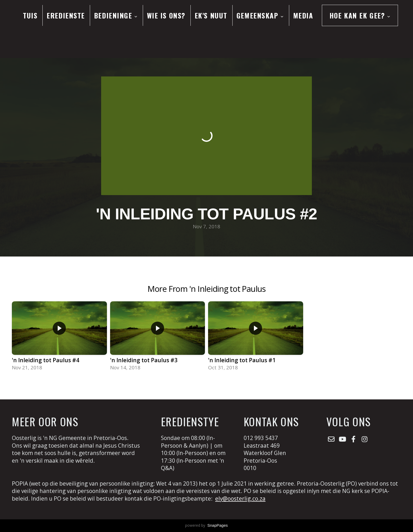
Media (303, 15)
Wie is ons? (166, 15)
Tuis (30, 15)
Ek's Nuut (211, 15)
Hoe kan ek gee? (360, 15)
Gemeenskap (260, 15)
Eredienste (66, 15)
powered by (206, 525)
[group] (59, 337)
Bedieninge (116, 15)
